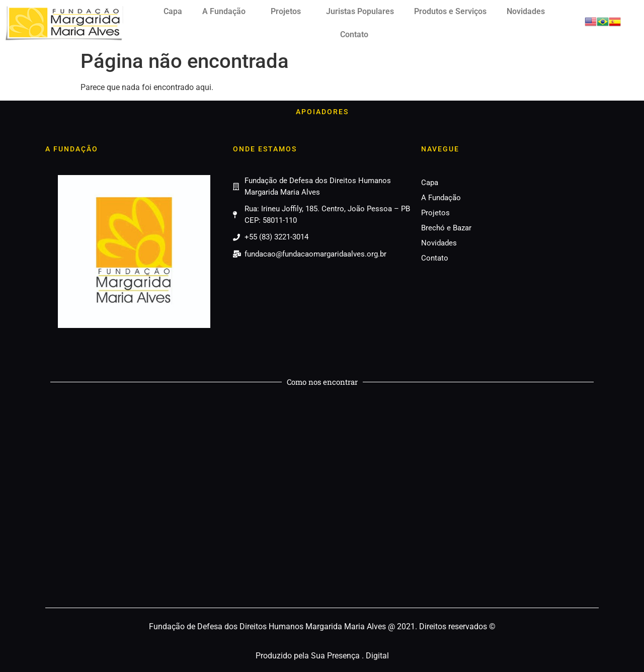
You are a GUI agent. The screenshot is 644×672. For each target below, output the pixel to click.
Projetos (288, 12)
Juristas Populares (360, 11)
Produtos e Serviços (450, 11)
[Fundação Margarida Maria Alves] (322, 499)
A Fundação (226, 12)
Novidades (526, 11)
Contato (354, 34)
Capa (173, 11)
